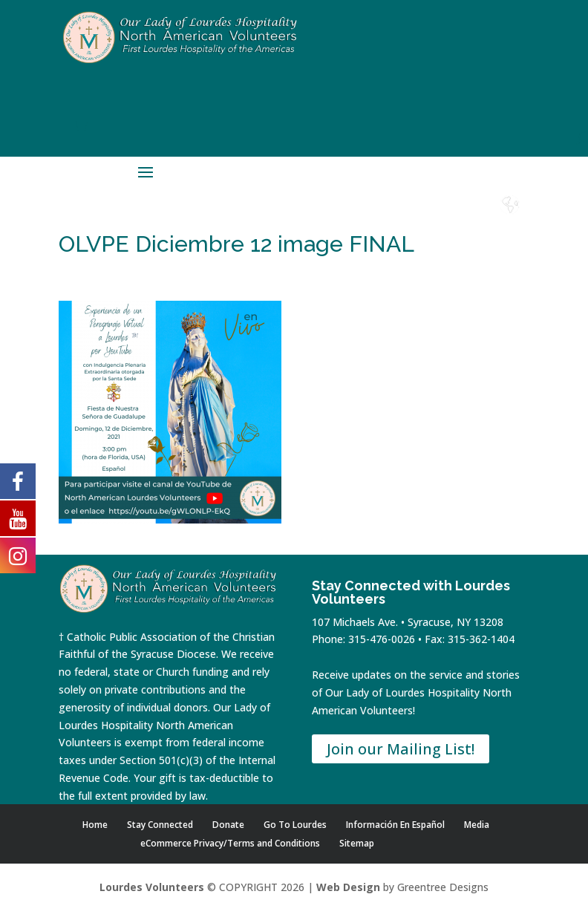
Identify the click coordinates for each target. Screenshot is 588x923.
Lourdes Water (470, 224)
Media (477, 825)
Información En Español (395, 825)
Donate (389, 219)
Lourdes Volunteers (152, 887)
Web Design (348, 887)
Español (510, 219)
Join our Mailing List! (401, 749)
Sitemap (357, 843)
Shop (349, 219)
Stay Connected (160, 825)
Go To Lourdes (295, 825)
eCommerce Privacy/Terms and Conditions (230, 843)
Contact (429, 219)
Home (309, 219)
